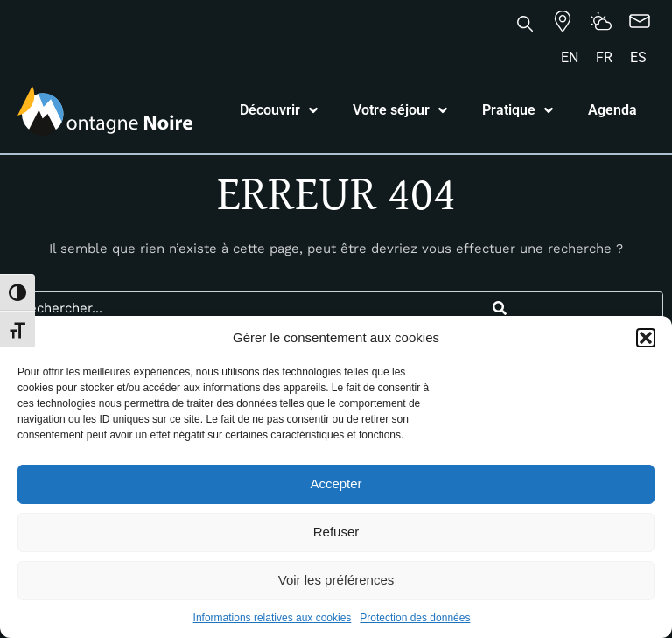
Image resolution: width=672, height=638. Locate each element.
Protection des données (415, 618)
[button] (646, 338)
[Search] (499, 308)
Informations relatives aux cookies (273, 618)
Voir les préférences (336, 580)
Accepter (336, 484)
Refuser (336, 532)
